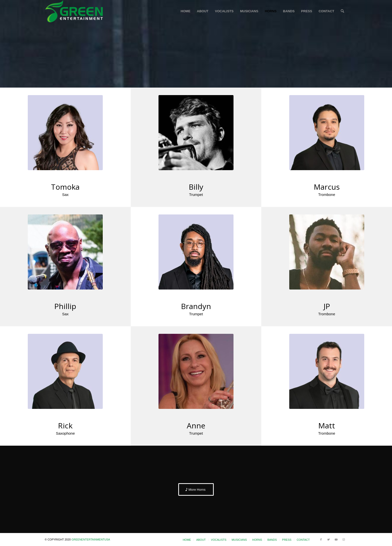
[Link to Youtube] (336, 539)
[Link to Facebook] (321, 539)
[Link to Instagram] (343, 539)
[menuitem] (186, 11)
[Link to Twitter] (328, 539)
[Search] (342, 11)
